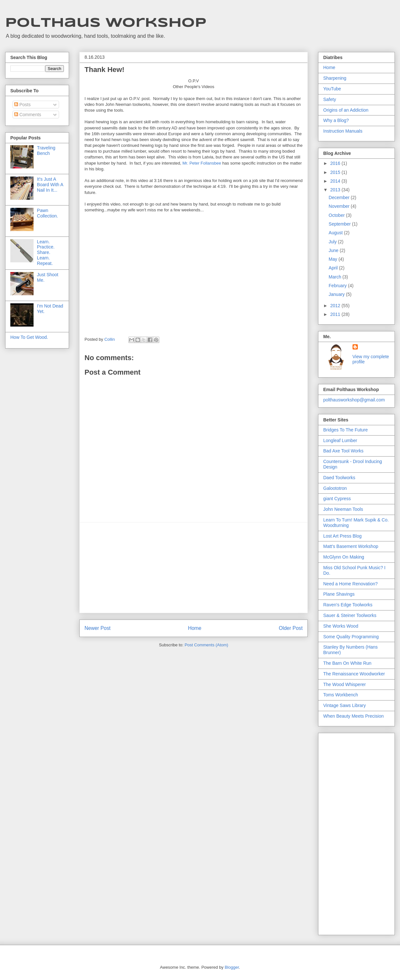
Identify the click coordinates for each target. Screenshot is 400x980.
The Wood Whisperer (345, 684)
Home (195, 628)
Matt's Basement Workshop (351, 546)
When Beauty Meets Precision (354, 716)
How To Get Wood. (29, 337)
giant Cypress (337, 499)
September (340, 224)
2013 (336, 190)
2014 (336, 181)
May (334, 259)
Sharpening (335, 78)
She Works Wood (341, 626)
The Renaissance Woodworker (354, 674)
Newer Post (98, 628)
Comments (28, 115)
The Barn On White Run (347, 663)
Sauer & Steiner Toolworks (350, 615)
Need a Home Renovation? (350, 584)
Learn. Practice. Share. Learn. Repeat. (46, 253)
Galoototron (335, 488)
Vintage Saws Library (345, 705)
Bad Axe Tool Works (343, 451)
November (340, 206)
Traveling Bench (46, 151)
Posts (22, 105)
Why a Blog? (336, 120)
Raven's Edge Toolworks (348, 605)
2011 (336, 314)
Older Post (291, 628)
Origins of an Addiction (346, 110)
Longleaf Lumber (340, 440)
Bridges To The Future (345, 430)
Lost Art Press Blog (342, 536)
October (337, 215)
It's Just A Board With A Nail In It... (50, 185)
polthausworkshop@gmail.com (354, 400)
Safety (330, 99)
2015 (336, 172)
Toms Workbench (341, 695)
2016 (336, 163)
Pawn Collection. (48, 213)
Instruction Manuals (343, 131)
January (337, 294)
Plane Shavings (339, 594)
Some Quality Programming (351, 637)
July (333, 242)
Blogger (232, 967)
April (334, 268)
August (336, 233)
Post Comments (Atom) (206, 645)
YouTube (332, 89)
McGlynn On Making (344, 557)
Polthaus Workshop (106, 23)
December (340, 197)
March (336, 277)
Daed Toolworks (339, 478)
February (338, 286)
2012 (336, 306)
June (334, 250)
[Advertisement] (194, 568)
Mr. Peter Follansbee (202, 163)
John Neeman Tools (343, 509)
